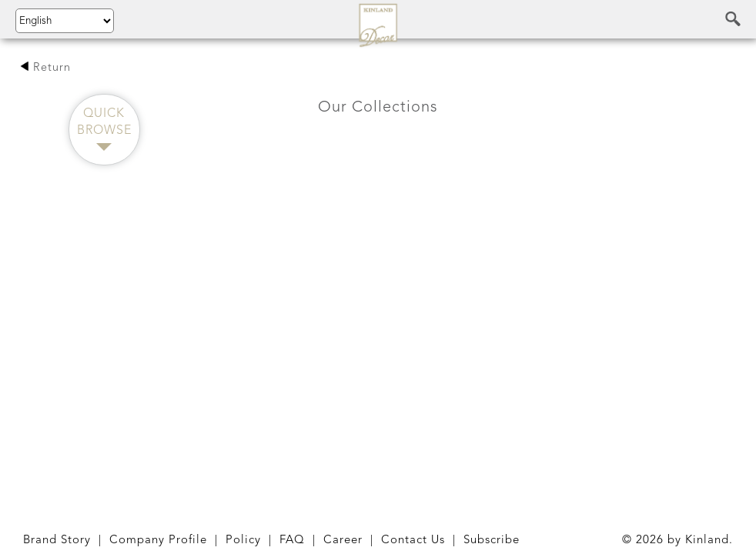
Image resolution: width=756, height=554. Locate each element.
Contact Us (413, 541)
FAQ (292, 541)
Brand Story (57, 541)
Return (45, 68)
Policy (243, 541)
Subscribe (492, 541)
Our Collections (378, 108)
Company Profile (158, 541)
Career (343, 541)
